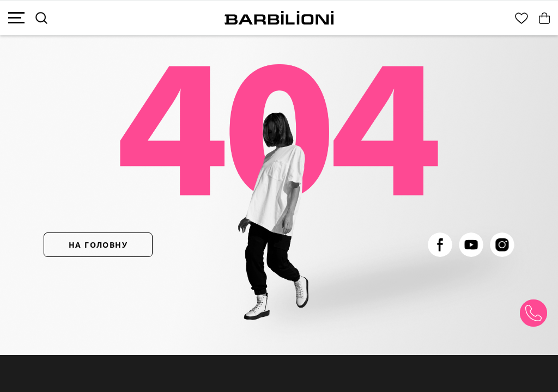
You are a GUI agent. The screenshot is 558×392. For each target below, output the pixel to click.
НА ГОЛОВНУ (98, 245)
